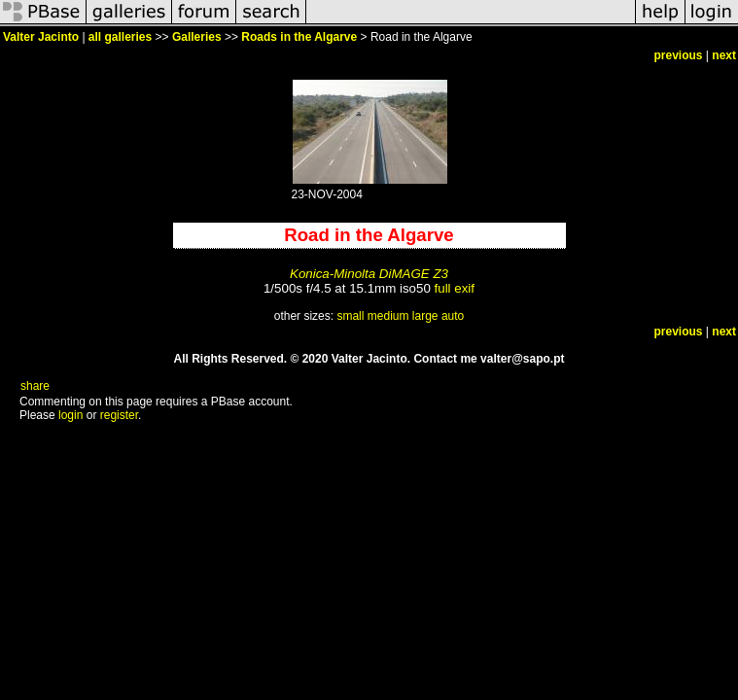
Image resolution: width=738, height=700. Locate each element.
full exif (455, 288)
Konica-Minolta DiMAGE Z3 (369, 274)
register (119, 415)
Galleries (197, 37)
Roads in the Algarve (299, 37)
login (70, 415)
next (724, 55)
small (350, 316)
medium (388, 316)
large (425, 316)
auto (453, 316)
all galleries (120, 37)
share (35, 386)
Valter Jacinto (41, 37)
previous (679, 55)
